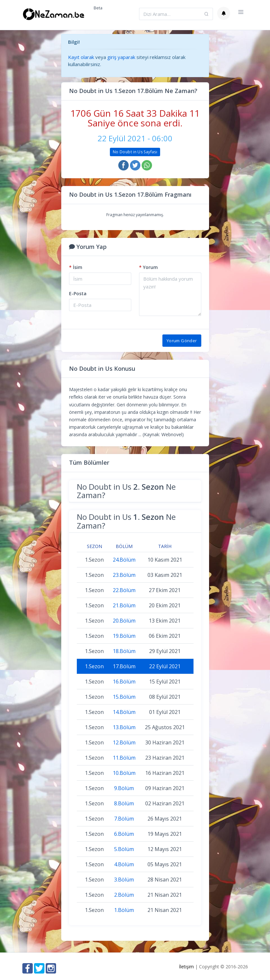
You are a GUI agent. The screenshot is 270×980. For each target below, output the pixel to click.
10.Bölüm (124, 773)
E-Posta (78, 293)
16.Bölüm (124, 682)
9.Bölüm (124, 788)
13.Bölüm (124, 727)
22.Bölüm (124, 590)
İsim (76, 267)
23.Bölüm (124, 575)
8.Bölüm (124, 803)
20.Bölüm (124, 621)
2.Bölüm (124, 895)
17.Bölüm (124, 666)
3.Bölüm (124, 880)
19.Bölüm (124, 636)
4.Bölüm (124, 864)
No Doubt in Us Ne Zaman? (126, 491)
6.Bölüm (124, 834)
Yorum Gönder (182, 341)
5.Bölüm (124, 849)
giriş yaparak (121, 57)
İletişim (186, 967)
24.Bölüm (124, 560)
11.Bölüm (124, 758)
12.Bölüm (124, 742)
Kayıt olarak (81, 57)
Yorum (148, 267)
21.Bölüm (124, 605)
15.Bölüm (124, 697)
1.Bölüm (124, 910)
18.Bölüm (124, 651)
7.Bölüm (124, 819)
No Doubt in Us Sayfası (135, 152)
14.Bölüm (124, 712)
